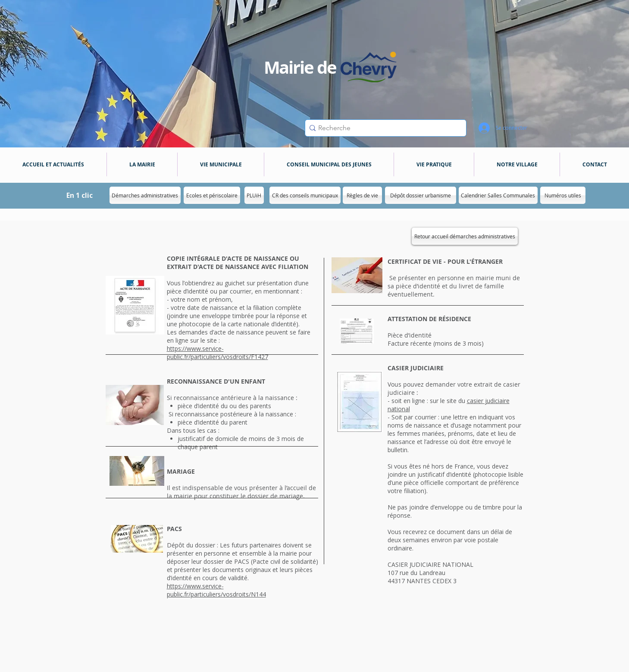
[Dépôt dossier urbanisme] (421, 195)
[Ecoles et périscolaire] (212, 195)
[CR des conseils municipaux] (305, 195)
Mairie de (300, 67)
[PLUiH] (254, 195)
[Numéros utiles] (563, 195)
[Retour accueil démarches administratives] (465, 236)
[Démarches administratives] (145, 195)
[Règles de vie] (362, 195)
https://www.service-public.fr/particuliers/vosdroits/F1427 (217, 353)
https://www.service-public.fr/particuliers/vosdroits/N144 (216, 590)
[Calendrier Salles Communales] (498, 195)
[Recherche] (383, 128)
